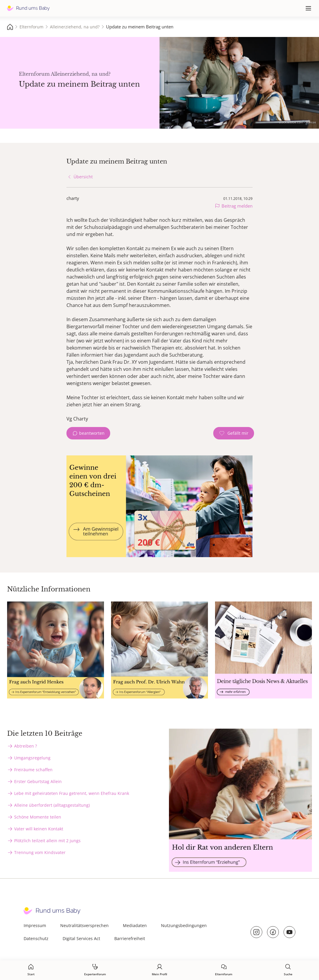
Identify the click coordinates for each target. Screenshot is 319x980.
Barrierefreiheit (130, 938)
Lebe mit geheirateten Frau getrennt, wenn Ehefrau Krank (72, 793)
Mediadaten (135, 925)
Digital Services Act (81, 938)
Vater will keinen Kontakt (39, 829)
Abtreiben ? (26, 746)
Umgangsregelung (32, 758)
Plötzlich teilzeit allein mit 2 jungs (47, 841)
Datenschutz (36, 938)
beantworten (92, 433)
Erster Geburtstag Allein (38, 781)
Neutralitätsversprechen (84, 925)
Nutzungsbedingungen (184, 925)
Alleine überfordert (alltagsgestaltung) (52, 805)
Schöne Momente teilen (38, 817)
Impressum (35, 925)
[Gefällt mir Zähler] (234, 433)
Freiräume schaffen (33, 770)
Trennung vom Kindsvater (40, 852)
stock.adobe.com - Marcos (298, 122)
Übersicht (83, 177)
